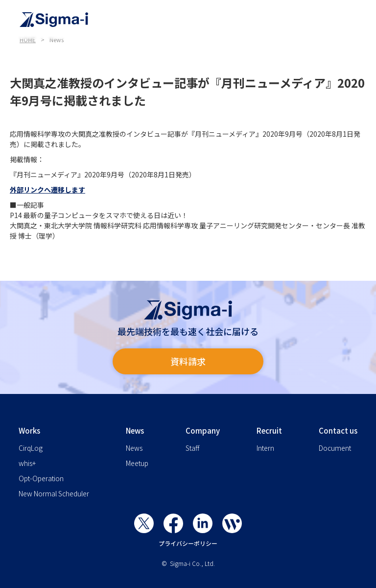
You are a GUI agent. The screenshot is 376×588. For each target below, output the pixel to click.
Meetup (137, 463)
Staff (192, 448)
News (134, 448)
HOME (28, 39)
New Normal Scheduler (54, 493)
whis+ (27, 463)
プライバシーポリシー (188, 543)
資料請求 (188, 361)
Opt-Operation (41, 478)
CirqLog (31, 448)
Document (335, 448)
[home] (193, 20)
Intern (265, 448)
